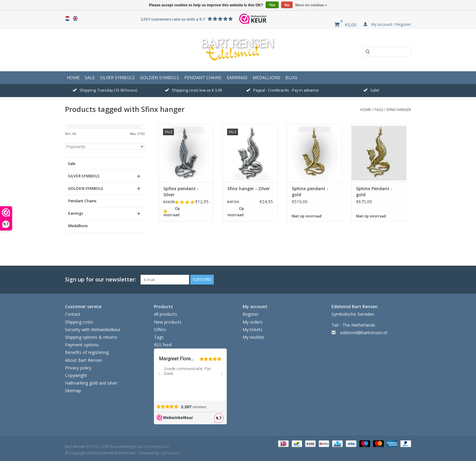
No (287, 5)
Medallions (266, 77)
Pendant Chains (203, 77)
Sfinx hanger (399, 110)
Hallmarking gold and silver (91, 383)
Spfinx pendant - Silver (181, 192)
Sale (90, 77)
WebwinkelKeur (156, 447)
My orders (253, 322)
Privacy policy (78, 368)
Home (73, 77)
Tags (379, 110)
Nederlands (67, 19)
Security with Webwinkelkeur (93, 330)
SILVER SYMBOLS (117, 77)
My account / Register (387, 24)
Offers (160, 330)
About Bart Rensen (84, 360)
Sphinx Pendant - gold (374, 192)
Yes (272, 5)
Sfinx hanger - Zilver (249, 188)
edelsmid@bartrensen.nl (364, 333)
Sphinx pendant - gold (310, 192)
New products (168, 322)
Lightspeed (170, 453)
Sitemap (73, 390)
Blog (291, 77)
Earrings (237, 77)
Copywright (76, 375)
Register (251, 314)
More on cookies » (311, 5)
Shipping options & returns (91, 337)
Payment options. (82, 345)
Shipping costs (79, 322)
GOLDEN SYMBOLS (160, 77)
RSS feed (163, 345)
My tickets (253, 330)
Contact (73, 314)
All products (165, 314)
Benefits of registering (87, 352)
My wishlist (253, 337)
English (75, 19)
